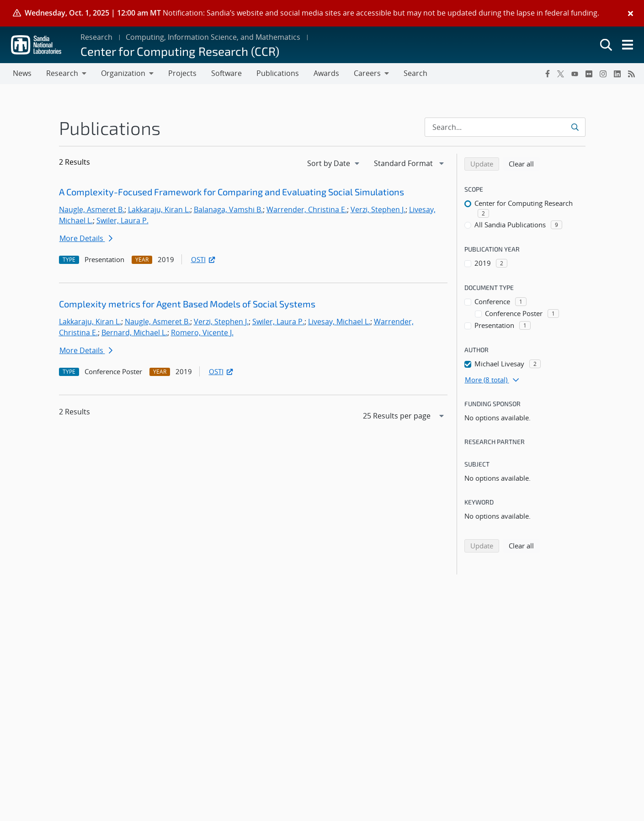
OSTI (204, 259)
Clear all (524, 163)
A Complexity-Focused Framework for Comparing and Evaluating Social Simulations (232, 192)
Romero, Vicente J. (202, 333)
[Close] (631, 13)
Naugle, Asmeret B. (92, 209)
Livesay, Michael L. (339, 322)
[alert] (322, 13)
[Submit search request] (576, 127)
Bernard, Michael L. (134, 333)
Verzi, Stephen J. (378, 209)
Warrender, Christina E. (307, 209)
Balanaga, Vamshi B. (228, 209)
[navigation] (334, 163)
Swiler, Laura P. (122, 220)
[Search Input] (505, 127)
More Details (86, 238)
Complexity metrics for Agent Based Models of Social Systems (187, 304)
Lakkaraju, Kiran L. (159, 209)
